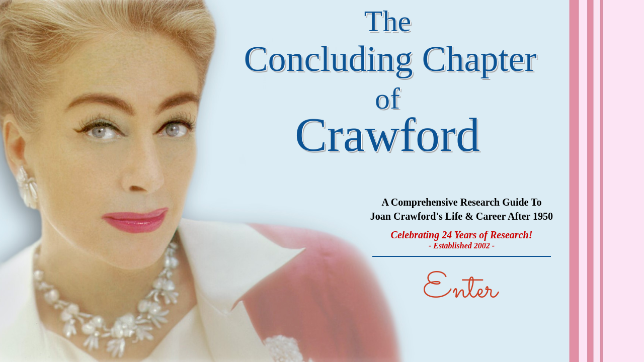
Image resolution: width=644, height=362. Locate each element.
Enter (460, 290)
